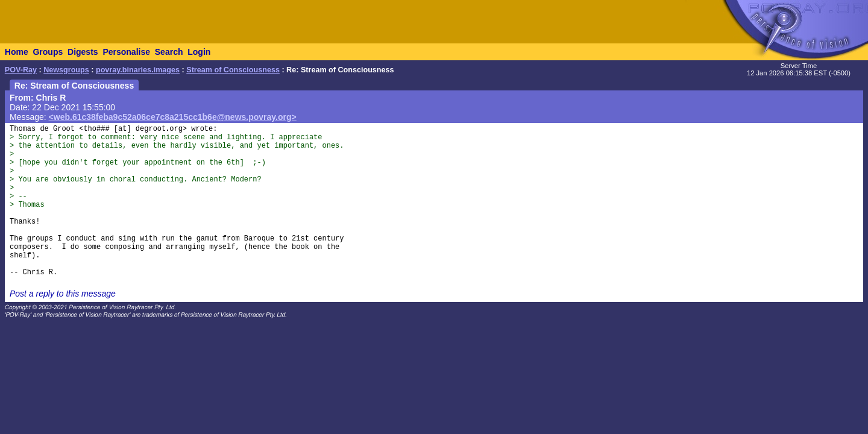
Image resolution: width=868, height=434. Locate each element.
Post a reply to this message (63, 294)
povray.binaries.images (138, 70)
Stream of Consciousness (233, 70)
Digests (83, 52)
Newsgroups (66, 70)
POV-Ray (21, 70)
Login (199, 52)
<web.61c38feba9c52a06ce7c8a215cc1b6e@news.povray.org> (173, 117)
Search (169, 52)
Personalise (126, 52)
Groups (48, 52)
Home (17, 52)
